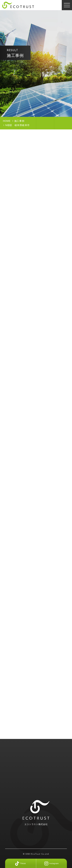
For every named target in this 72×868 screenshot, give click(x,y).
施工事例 (19, 121)
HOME (7, 121)
